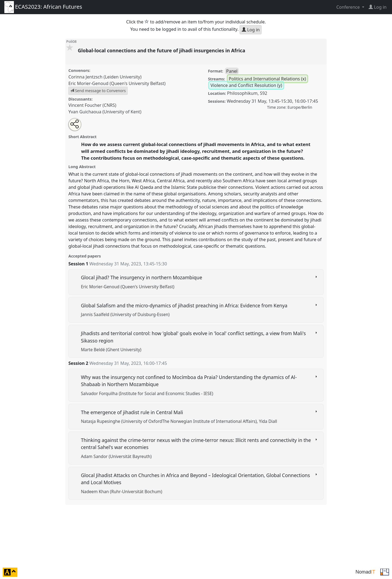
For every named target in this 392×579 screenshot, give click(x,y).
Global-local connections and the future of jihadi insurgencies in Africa (162, 50)
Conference (348, 7)
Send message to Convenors (98, 91)
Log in (251, 30)
